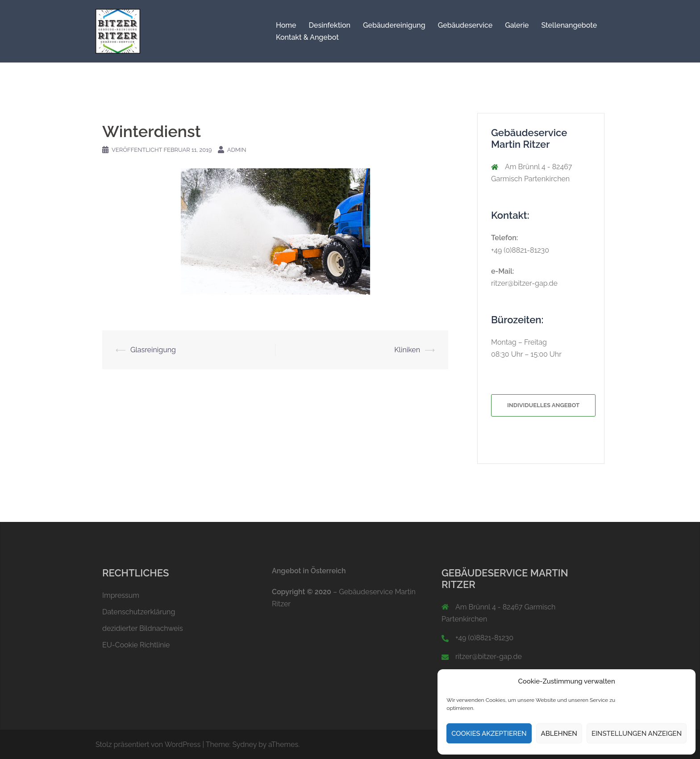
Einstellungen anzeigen (637, 734)
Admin (237, 150)
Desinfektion (330, 25)
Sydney (244, 744)
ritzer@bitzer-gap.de (524, 283)
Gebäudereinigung (394, 25)
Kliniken (407, 350)
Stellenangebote (569, 25)
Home (286, 25)
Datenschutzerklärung (139, 612)
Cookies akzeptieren (489, 734)
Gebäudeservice (465, 25)
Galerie (517, 25)
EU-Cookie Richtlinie (136, 645)
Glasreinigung (153, 350)
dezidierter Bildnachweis (143, 628)
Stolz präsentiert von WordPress (148, 744)
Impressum (121, 595)
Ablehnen (559, 734)
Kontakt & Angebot (307, 37)
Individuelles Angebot (543, 405)
